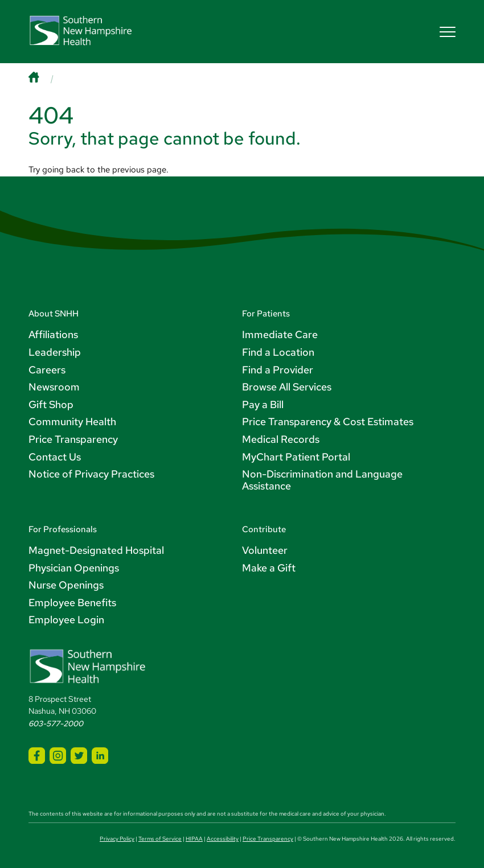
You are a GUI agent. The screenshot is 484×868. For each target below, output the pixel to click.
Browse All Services (287, 387)
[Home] (45, 78)
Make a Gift (269, 568)
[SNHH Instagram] (58, 756)
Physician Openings (74, 568)
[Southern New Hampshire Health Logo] (87, 682)
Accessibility (223, 839)
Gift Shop (51, 404)
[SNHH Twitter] (79, 756)
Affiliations (53, 334)
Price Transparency (73, 439)
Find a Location (278, 352)
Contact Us (55, 457)
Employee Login (66, 620)
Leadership (55, 352)
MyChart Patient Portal (296, 457)
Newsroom (54, 387)
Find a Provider (278, 370)
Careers (47, 370)
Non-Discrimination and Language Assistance (322, 480)
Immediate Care (280, 334)
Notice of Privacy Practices (91, 474)
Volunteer (265, 550)
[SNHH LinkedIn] (100, 756)
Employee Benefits (72, 602)
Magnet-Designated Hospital (96, 550)
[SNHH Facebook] (37, 756)
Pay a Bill (263, 404)
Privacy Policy (117, 839)
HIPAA (194, 839)
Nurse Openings (66, 585)
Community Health (72, 421)
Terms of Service (160, 839)
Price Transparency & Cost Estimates (328, 421)
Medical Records (281, 439)
